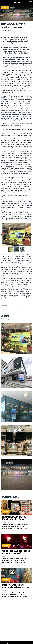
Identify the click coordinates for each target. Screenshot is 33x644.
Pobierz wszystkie (6, 319)
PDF (11, 305)
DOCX (17, 305)
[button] (2, 235)
